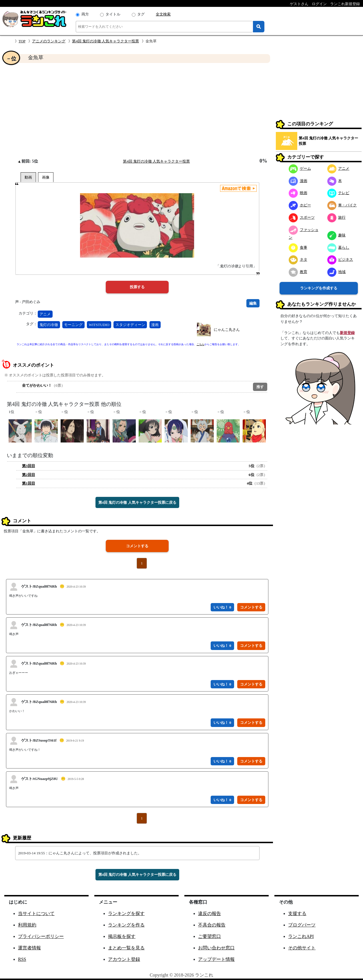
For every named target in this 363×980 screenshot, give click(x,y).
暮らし (338, 247)
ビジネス (340, 259)
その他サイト (302, 948)
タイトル (113, 14)
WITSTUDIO (99, 325)
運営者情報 (29, 948)
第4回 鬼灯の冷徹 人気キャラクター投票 (105, 41)
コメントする (137, 546)
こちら (201, 344)
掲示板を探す (122, 936)
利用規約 (27, 925)
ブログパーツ (302, 925)
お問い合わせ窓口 (216, 948)
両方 (85, 14)
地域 (337, 272)
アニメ (45, 314)
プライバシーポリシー (41, 936)
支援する (297, 913)
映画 (298, 193)
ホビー (300, 205)
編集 (253, 303)
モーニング (73, 325)
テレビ (338, 193)
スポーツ (302, 217)
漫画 (155, 325)
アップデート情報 (216, 959)
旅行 (337, 217)
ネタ (298, 259)
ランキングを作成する (319, 288)
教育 (298, 272)
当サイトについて (36, 913)
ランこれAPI (301, 936)
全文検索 (163, 14)
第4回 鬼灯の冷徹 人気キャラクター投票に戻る (137, 502)
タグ (141, 14)
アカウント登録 (124, 959)
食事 (298, 247)
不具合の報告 (212, 925)
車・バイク (342, 205)
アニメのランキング (49, 41)
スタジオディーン (130, 325)
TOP (22, 41)
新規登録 (347, 333)
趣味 (337, 235)
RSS (22, 959)
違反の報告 (210, 913)
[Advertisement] (137, 110)
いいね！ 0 (222, 607)
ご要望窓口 (210, 936)
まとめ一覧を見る (126, 948)
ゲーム (300, 168)
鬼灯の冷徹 (49, 325)
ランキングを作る (126, 925)
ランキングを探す (126, 913)
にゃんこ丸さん (227, 330)
